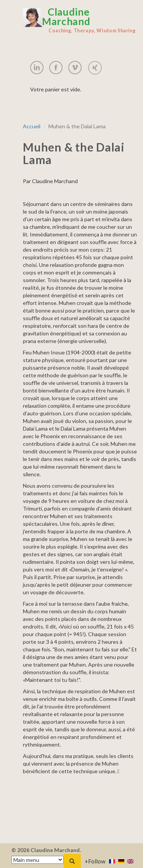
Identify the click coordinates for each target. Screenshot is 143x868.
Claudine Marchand (80, 20)
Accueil (32, 126)
